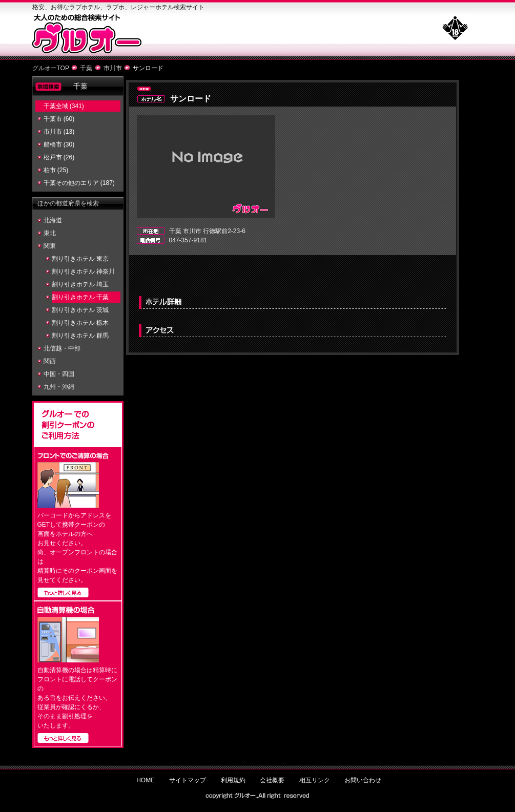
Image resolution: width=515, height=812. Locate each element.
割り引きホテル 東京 (80, 259)
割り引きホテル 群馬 (80, 336)
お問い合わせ (363, 780)
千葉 (86, 68)
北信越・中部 (62, 348)
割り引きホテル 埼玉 (80, 284)
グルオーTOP (51, 68)
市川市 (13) (59, 132)
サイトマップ (188, 780)
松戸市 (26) (59, 157)
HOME (146, 780)
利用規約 (233, 780)
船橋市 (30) (59, 144)
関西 (50, 361)
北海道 (53, 220)
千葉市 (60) (59, 119)
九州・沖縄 (59, 387)
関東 (50, 246)
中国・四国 (59, 374)
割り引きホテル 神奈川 (83, 272)
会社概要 (272, 780)
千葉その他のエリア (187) (79, 183)
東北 (50, 233)
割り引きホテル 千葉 (80, 297)
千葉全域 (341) (64, 106)
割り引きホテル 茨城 (80, 310)
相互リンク (315, 780)
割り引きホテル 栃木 (80, 323)
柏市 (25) (56, 170)
